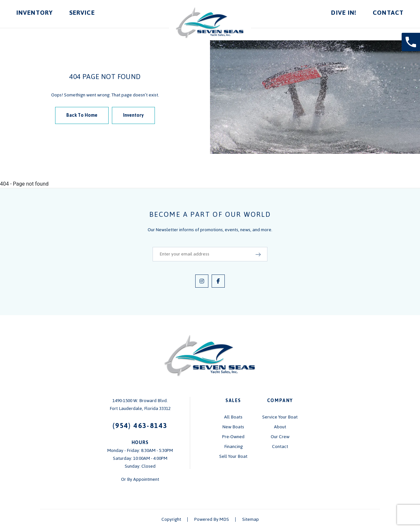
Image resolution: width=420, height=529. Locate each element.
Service (82, 13)
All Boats (233, 417)
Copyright (171, 519)
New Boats (233, 427)
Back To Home (82, 115)
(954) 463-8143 (140, 426)
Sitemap (251, 519)
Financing (233, 447)
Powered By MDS (212, 519)
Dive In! (344, 13)
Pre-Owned (233, 437)
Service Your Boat (280, 417)
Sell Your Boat (233, 456)
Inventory (35, 13)
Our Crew (280, 437)
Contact (388, 13)
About (280, 427)
